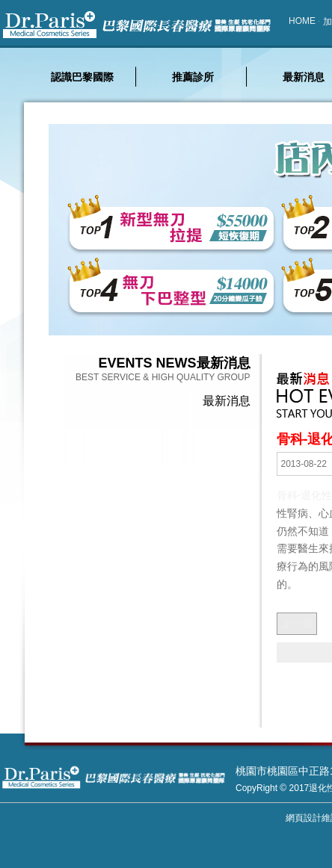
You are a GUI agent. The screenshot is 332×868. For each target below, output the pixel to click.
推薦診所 (193, 77)
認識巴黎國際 (82, 77)
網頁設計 (304, 818)
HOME (302, 21)
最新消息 (227, 401)
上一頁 (297, 623)
